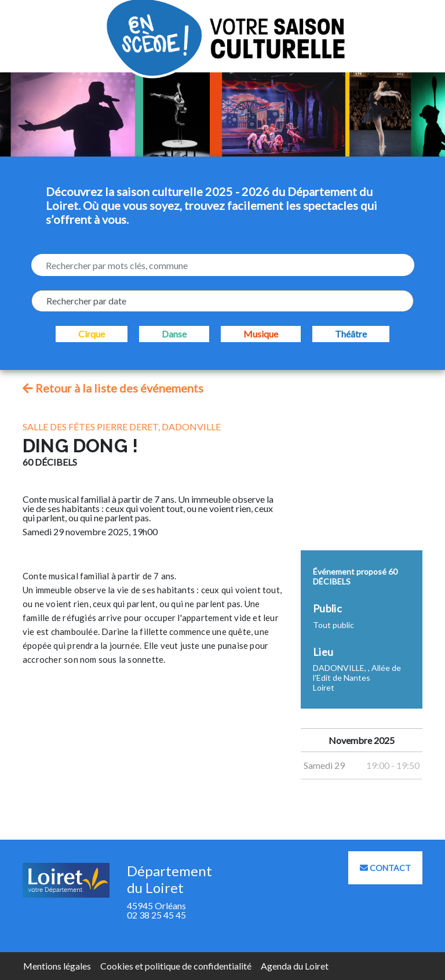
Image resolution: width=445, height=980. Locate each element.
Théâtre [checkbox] (351, 334)
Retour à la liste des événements (113, 388)
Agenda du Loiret (295, 966)
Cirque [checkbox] (92, 334)
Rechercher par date (86, 301)
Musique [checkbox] (261, 334)
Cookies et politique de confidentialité (176, 966)
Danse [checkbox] (174, 334)
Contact (385, 868)
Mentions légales (57, 966)
